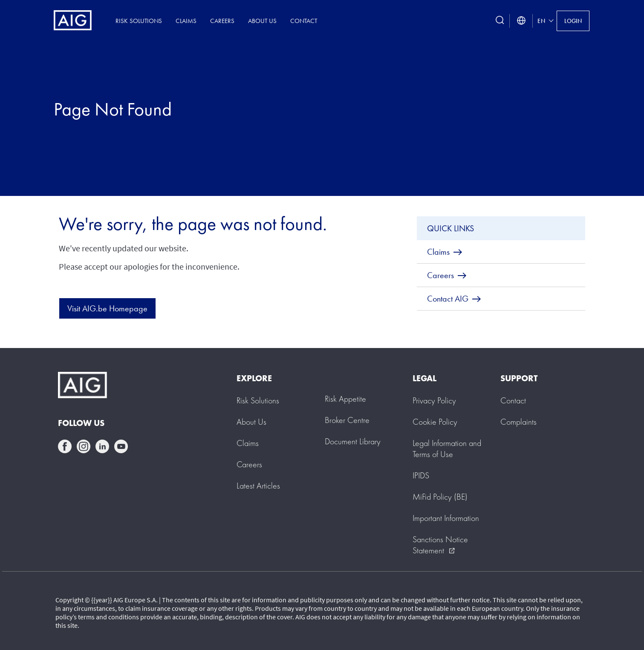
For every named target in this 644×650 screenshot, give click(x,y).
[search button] (500, 21)
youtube (121, 446)
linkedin (102, 446)
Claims (186, 21)
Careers (222, 21)
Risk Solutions (139, 21)
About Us (262, 21)
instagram (84, 446)
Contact (304, 21)
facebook (65, 446)
